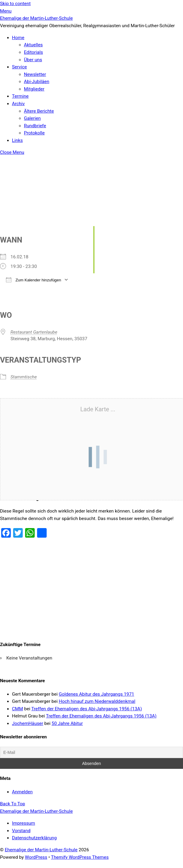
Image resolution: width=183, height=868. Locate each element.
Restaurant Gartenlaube (34, 332)
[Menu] (6, 11)
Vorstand (21, 831)
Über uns (33, 60)
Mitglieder (34, 89)
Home (18, 38)
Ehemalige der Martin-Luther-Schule (41, 850)
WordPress (36, 857)
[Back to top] (13, 804)
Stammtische (24, 377)
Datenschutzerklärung (34, 838)
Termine (20, 96)
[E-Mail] (91, 752)
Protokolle (34, 133)
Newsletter (35, 74)
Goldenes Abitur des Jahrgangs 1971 (96, 694)
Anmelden (22, 792)
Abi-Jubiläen (37, 82)
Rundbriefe (35, 126)
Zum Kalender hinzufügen (33, 280)
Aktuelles (33, 45)
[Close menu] (12, 152)
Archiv (18, 104)
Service (19, 67)
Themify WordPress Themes (80, 857)
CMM (17, 709)
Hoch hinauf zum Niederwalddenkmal (97, 701)
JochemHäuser (28, 723)
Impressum (23, 823)
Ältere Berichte (39, 111)
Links (17, 140)
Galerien (32, 118)
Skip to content (15, 4)
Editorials (33, 52)
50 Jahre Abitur (67, 723)
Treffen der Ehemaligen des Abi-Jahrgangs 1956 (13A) (87, 709)
